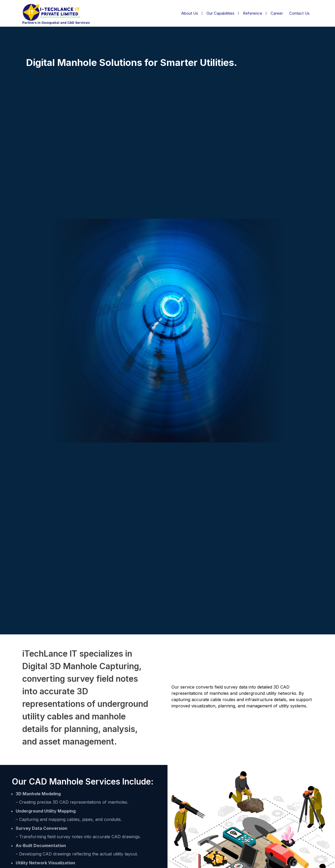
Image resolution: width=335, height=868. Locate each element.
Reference (253, 13)
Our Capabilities (220, 13)
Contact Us (299, 13)
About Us (190, 13)
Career (277, 13)
